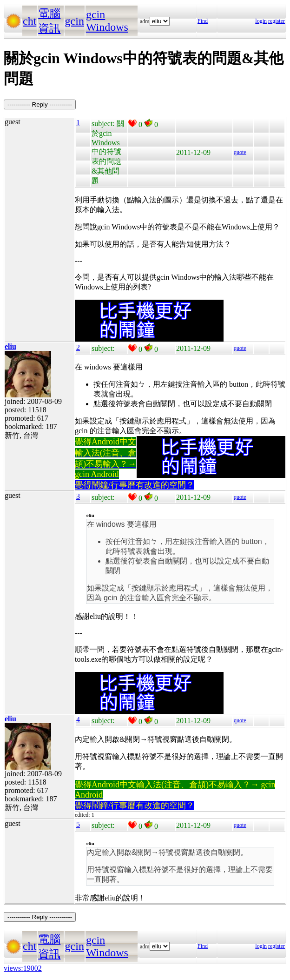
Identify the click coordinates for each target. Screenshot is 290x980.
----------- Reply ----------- (40, 104)
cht (30, 21)
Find (203, 21)
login (261, 21)
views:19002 (23, 968)
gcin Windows (107, 21)
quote (240, 152)
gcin (75, 21)
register (277, 21)
